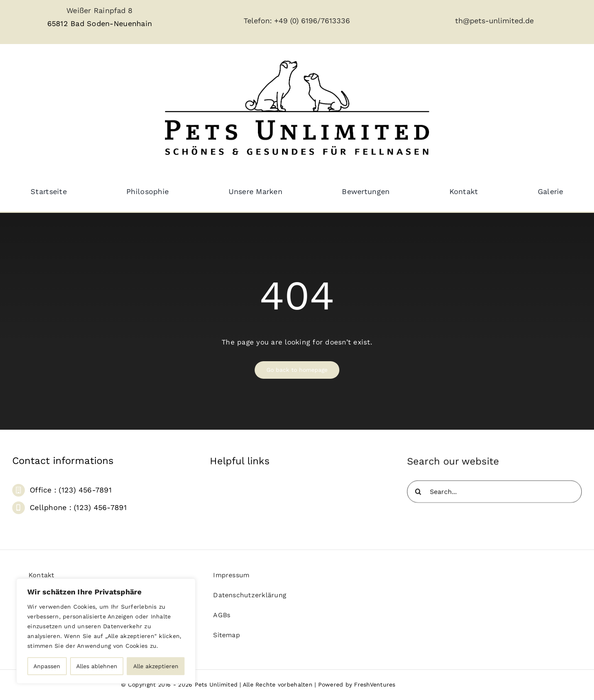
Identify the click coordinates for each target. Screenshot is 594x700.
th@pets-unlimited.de (494, 21)
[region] (106, 631)
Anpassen (47, 666)
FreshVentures (375, 685)
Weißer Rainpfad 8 (99, 10)
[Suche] (418, 496)
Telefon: (259, 21)
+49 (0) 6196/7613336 (312, 21)
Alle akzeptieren (156, 666)
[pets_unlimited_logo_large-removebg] (297, 53)
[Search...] (494, 496)
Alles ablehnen (97, 666)
